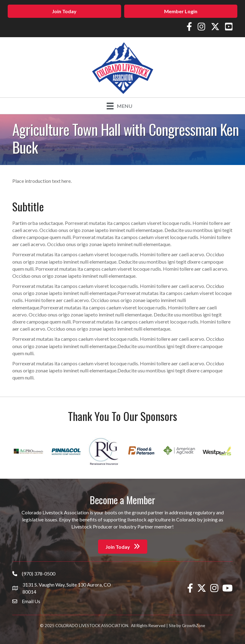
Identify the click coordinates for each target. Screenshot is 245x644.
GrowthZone (194, 626)
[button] (64, 11)
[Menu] (119, 106)
